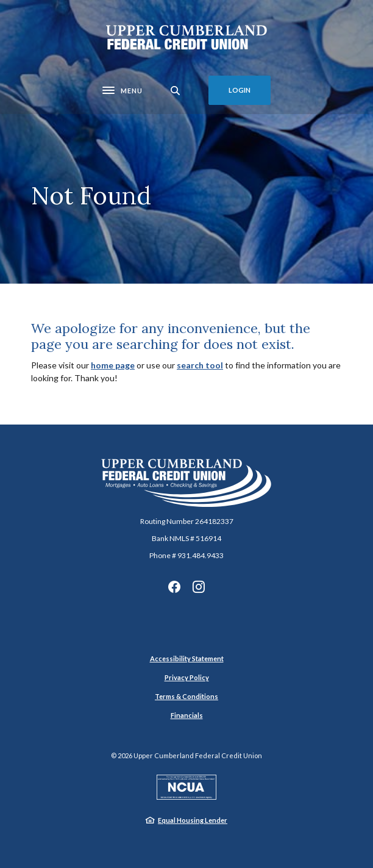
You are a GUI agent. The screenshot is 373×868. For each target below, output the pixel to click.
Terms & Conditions (187, 696)
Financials (187, 715)
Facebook (174, 587)
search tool (200, 365)
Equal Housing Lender (193, 820)
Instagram (199, 587)
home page (113, 365)
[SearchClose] (176, 91)
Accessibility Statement (187, 658)
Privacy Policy (187, 677)
